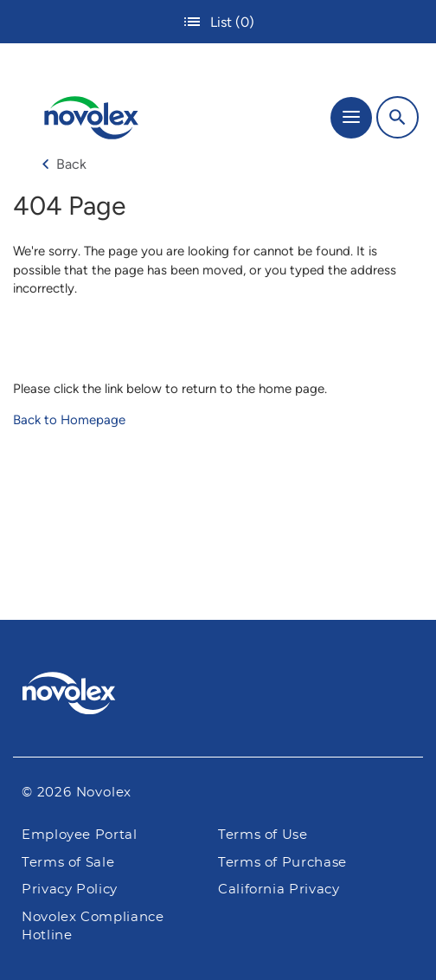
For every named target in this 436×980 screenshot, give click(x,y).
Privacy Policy (70, 890)
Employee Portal (80, 835)
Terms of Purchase (282, 863)
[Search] (398, 117)
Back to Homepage (69, 420)
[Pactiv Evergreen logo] (218, 696)
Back (64, 164)
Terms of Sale (68, 863)
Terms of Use (263, 835)
